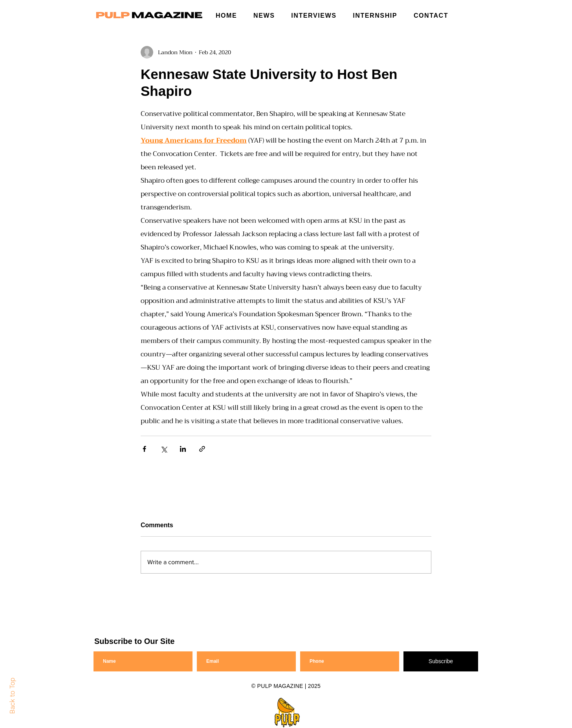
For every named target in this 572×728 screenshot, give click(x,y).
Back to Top (12, 696)
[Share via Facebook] (144, 449)
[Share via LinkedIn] (183, 449)
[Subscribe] (441, 661)
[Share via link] (202, 449)
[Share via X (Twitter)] (164, 449)
